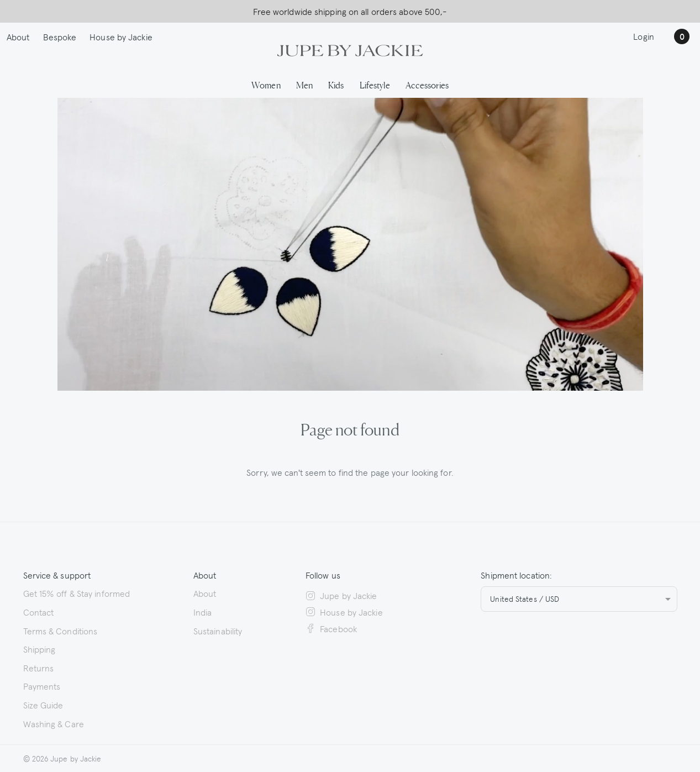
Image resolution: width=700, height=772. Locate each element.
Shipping (40, 649)
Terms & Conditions (60, 631)
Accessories (427, 85)
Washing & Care (54, 723)
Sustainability (218, 631)
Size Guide (43, 705)
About (18, 36)
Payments (42, 686)
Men (304, 85)
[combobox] (579, 599)
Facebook (331, 628)
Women (266, 85)
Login (644, 36)
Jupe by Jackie (341, 595)
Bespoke (60, 36)
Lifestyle (375, 85)
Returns (39, 668)
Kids (336, 85)
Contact (39, 612)
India (203, 612)
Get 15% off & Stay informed (77, 593)
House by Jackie (121, 36)
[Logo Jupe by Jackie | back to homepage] (350, 49)
